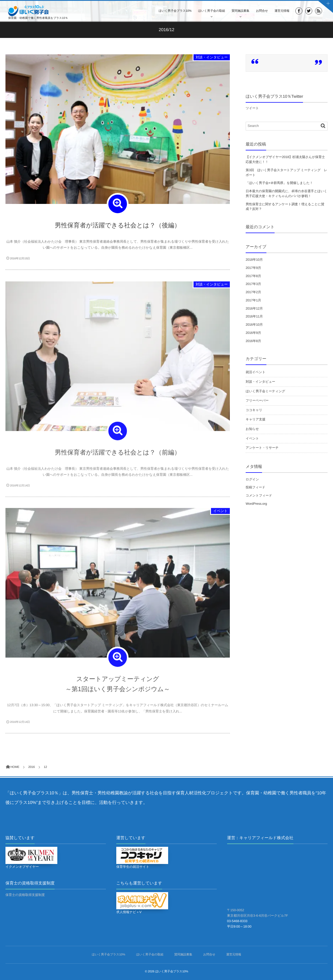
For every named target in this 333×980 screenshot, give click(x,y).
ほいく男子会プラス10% (175, 11)
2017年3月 (253, 284)
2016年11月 (254, 316)
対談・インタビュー (212, 57)
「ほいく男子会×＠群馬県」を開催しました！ (279, 183)
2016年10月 (254, 325)
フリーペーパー (257, 400)
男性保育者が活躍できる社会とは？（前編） (118, 455)
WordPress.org (256, 504)
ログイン (252, 479)
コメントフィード (259, 495)
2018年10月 (254, 260)
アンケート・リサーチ (262, 448)
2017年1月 (253, 300)
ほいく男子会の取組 (212, 11)
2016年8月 (253, 341)
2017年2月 (253, 292)
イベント (220, 513)
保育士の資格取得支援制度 (25, 895)
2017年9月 (253, 268)
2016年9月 (253, 333)
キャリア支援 (255, 419)
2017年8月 (253, 276)
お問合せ (262, 11)
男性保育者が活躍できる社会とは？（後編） (118, 225)
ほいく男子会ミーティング (265, 391)
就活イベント (255, 372)
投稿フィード (255, 487)
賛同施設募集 (241, 11)
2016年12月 (254, 308)
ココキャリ (254, 410)
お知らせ (252, 429)
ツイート (252, 108)
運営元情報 (282, 11)
